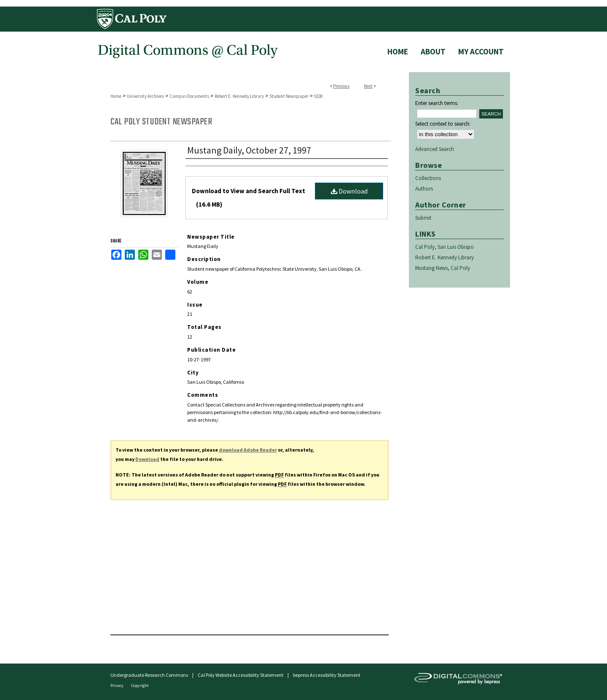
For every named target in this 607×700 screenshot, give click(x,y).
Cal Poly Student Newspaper (161, 122)
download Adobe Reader (248, 450)
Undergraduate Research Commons (149, 675)
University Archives (145, 96)
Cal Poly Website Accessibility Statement (240, 675)
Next (368, 86)
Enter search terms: (437, 103)
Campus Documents (189, 96)
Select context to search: (443, 124)
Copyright (140, 685)
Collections (428, 178)
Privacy (117, 685)
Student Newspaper (289, 96)
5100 (318, 96)
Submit (423, 218)
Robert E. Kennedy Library (239, 96)
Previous (341, 86)
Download (349, 191)
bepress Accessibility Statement (327, 675)
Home (116, 96)
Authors (424, 189)
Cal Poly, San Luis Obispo (445, 247)
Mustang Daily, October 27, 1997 (249, 150)
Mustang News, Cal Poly (443, 268)
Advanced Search (435, 149)
